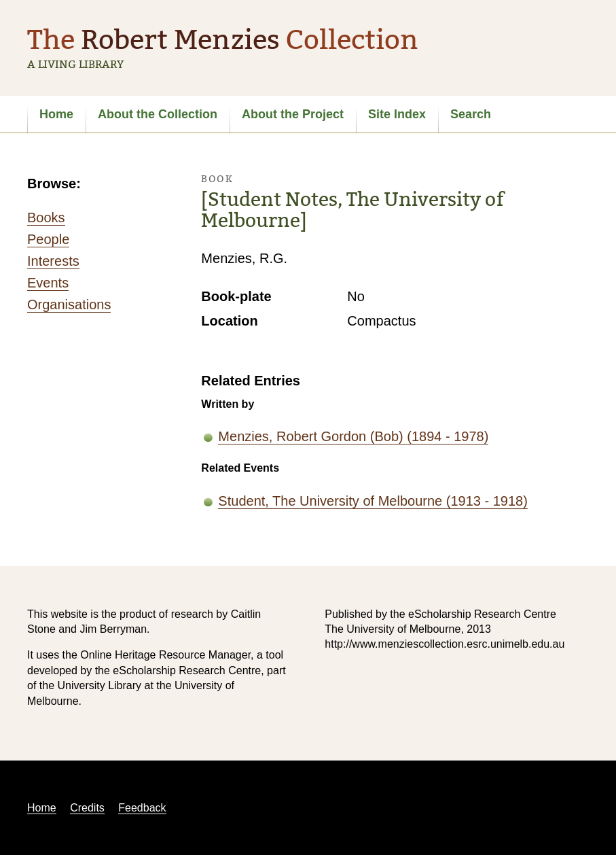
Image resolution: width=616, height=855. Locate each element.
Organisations (69, 304)
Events (48, 283)
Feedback (142, 808)
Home (56, 114)
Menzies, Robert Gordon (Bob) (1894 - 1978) (353, 436)
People (48, 239)
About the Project (293, 114)
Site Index (397, 114)
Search (471, 114)
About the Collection (158, 114)
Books (46, 217)
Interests (53, 261)
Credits (87, 808)
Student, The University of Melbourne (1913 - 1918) (373, 501)
